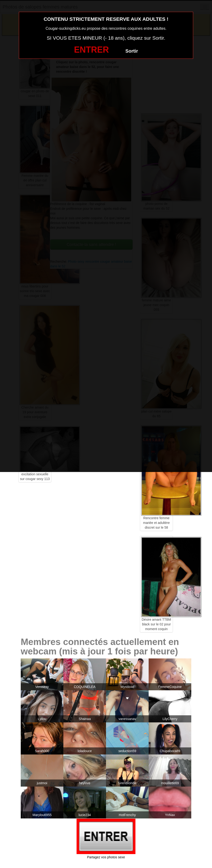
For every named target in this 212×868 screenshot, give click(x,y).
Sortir (132, 51)
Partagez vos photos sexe (106, 857)
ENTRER (91, 50)
